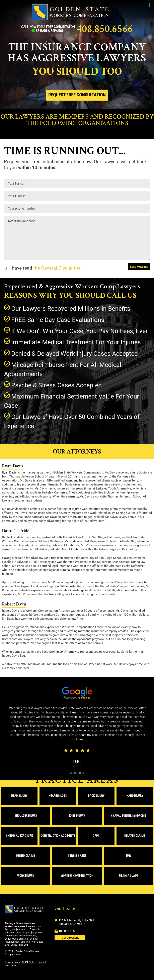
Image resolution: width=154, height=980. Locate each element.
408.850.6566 (105, 29)
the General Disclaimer (56, 268)
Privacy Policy (13, 962)
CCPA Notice (29, 962)
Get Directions (70, 938)
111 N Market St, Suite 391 (76, 920)
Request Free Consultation (77, 95)
